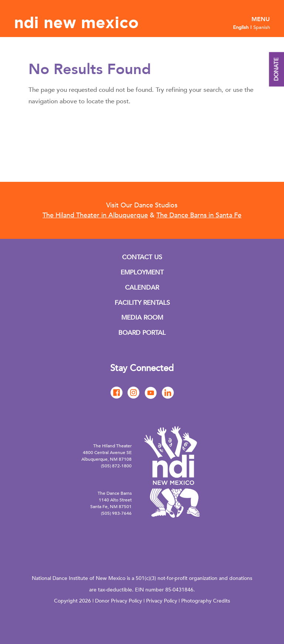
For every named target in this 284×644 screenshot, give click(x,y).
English (241, 27)
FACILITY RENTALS (142, 303)
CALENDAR (142, 288)
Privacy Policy (162, 601)
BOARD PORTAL (142, 333)
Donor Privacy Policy (119, 601)
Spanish (262, 27)
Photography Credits (206, 601)
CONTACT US (142, 257)
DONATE (276, 69)
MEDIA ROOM (142, 318)
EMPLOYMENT (142, 272)
